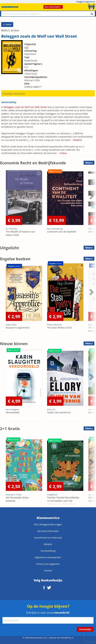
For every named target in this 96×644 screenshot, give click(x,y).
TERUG (7, 24)
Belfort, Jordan (10, 30)
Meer (88, 163)
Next (91, 196)
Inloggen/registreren (85, 2)
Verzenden (85, 629)
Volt (26, 47)
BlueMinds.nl (67, 638)
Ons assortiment (53, 7)
